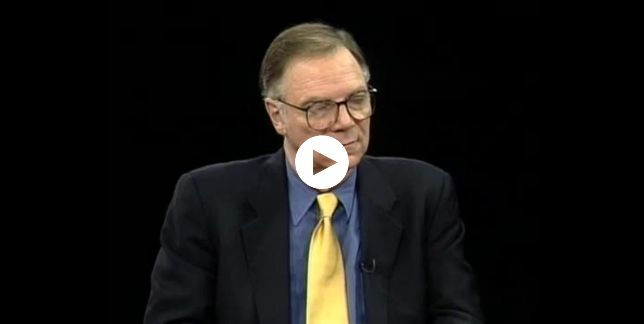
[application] (322, 162)
